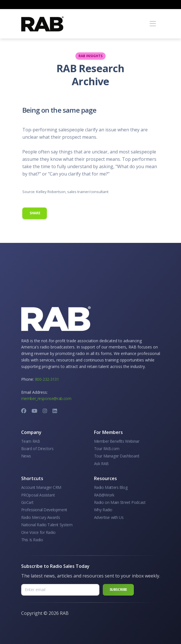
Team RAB (31, 441)
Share (35, 213)
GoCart (27, 502)
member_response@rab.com (46, 398)
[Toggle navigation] (153, 24)
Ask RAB (101, 464)
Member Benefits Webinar (117, 441)
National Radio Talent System (47, 525)
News (26, 456)
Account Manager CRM (41, 487)
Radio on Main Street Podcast (120, 502)
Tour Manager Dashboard (117, 456)
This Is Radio (32, 540)
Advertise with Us (109, 517)
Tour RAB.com (107, 449)
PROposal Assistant (38, 495)
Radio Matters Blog (111, 487)
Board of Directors (37, 449)
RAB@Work (104, 495)
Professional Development (44, 510)
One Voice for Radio (38, 532)
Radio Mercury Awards (41, 517)
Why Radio (103, 510)
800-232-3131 (47, 379)
